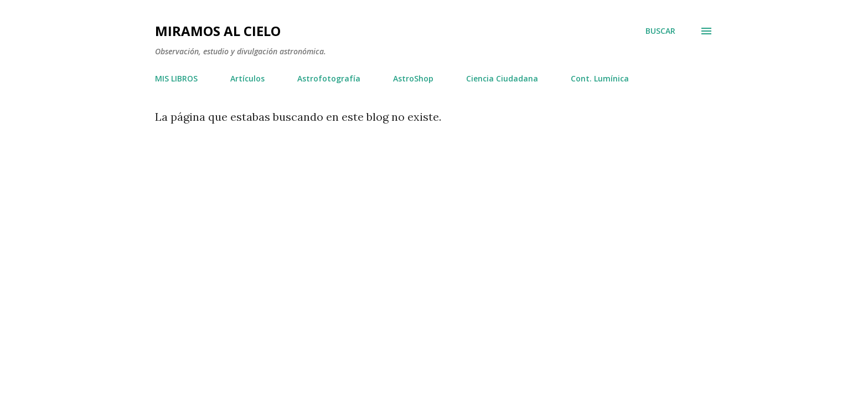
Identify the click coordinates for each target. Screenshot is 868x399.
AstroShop (413, 78)
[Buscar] (660, 31)
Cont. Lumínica (600, 78)
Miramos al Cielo (218, 31)
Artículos (247, 78)
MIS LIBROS (176, 78)
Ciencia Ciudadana (502, 78)
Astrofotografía (329, 78)
